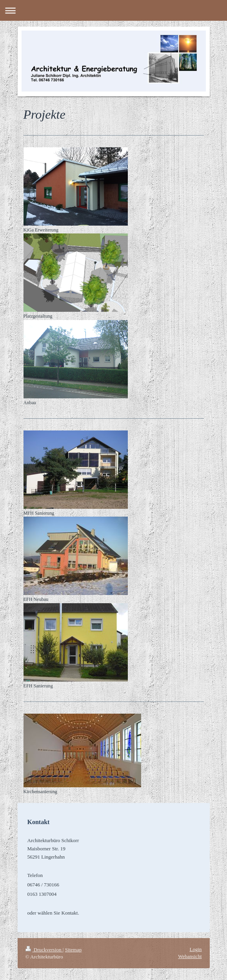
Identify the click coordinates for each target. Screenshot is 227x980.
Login (195, 949)
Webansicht (190, 956)
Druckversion (44, 950)
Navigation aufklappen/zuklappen (113, 10)
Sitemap (74, 950)
